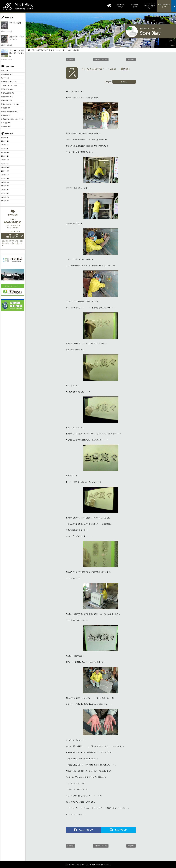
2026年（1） (5, 137)
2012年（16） (6, 190)
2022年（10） (6, 152)
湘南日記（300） (7, 127)
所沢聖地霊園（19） (7, 97)
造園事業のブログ (121, 6)
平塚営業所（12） (7, 100)
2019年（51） (6, 164)
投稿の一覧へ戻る (102, 60)
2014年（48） (6, 182)
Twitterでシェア (121, 830)
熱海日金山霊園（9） (8, 93)
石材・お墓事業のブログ (164, 6)
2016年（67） (6, 175)
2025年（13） (6, 141)
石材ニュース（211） (8, 89)
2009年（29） (6, 201)
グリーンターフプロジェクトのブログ (150, 6)
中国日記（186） (7, 123)
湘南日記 (124, 82)
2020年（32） (6, 160)
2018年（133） (6, 167)
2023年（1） (5, 149)
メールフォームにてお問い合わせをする (12, 236)
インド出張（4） (6, 115)
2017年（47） (6, 171)
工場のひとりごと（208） (9, 85)
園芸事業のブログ (135, 6)
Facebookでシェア (86, 830)
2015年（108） (6, 179)
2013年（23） (6, 186)
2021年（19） (6, 156)
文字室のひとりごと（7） (9, 82)
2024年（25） (6, 145)
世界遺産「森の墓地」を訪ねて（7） (13, 119)
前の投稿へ (71, 60)
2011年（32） (6, 194)
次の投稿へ (131, 60)
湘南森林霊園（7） (7, 74)
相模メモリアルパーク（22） (10, 104)
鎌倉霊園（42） (6, 108)
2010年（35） (6, 197)
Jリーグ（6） (5, 78)
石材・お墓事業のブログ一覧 (41, 50)
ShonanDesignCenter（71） (10, 112)
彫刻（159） (5, 71)
